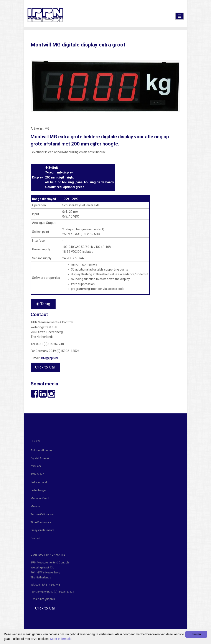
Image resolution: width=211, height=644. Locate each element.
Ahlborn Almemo (41, 450)
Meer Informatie (61, 639)
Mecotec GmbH (40, 498)
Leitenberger (39, 490)
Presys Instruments (42, 530)
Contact (35, 538)
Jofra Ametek (39, 482)
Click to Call (45, 367)
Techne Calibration (42, 514)
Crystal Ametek (40, 458)
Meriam (35, 506)
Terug (43, 304)
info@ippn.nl (49, 358)
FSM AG (36, 466)
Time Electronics (41, 522)
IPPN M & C (37, 474)
